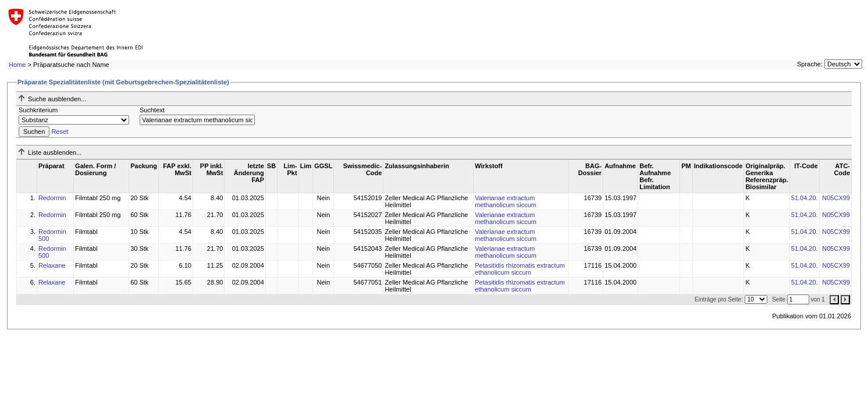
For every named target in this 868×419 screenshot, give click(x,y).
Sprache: (810, 64)
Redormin (52, 198)
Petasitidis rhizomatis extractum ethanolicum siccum (520, 269)
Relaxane (52, 265)
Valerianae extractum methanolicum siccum (506, 201)
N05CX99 (836, 198)
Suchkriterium (38, 110)
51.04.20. (805, 198)
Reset (60, 132)
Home (17, 65)
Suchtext (152, 110)
